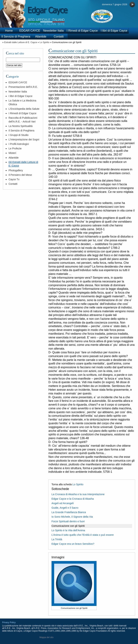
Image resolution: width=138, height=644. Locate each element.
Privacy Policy (9, 622)
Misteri (12, 153)
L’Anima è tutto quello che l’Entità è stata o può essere (82, 535)
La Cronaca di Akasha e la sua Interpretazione (78, 494)
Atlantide (41, 37)
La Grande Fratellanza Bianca (69, 512)
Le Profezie (15, 148)
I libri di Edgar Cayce (114, 31)
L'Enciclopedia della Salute (24, 109)
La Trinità (57, 539)
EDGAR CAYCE (30, 31)
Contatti (59, 37)
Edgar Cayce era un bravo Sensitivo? (73, 544)
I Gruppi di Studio (18, 135)
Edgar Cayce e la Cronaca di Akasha (73, 499)
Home (9, 31)
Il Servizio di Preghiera (16, 37)
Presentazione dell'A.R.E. (23, 87)
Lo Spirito (45, 42)
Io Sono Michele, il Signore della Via (72, 517)
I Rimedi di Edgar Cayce (82, 31)
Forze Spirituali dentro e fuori (68, 521)
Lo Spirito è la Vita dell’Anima (68, 530)
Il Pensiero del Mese (20, 175)
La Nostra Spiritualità (20, 126)
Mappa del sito (47, 637)
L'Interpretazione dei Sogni (24, 140)
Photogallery (16, 170)
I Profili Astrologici (19, 144)
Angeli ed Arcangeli (62, 503)
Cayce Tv (14, 179)
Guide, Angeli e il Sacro (65, 508)
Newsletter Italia (53, 31)
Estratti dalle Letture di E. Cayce (21, 42)
